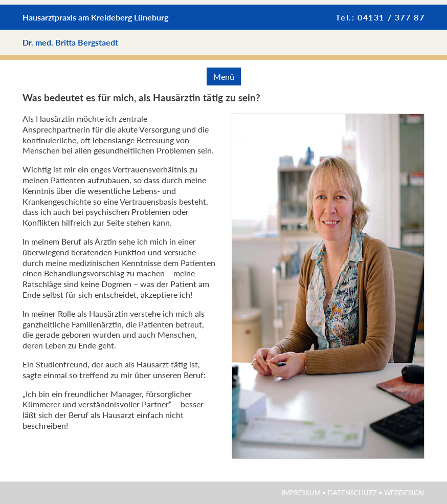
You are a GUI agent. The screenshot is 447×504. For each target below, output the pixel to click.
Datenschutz (352, 493)
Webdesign (404, 493)
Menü (224, 76)
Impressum (301, 493)
